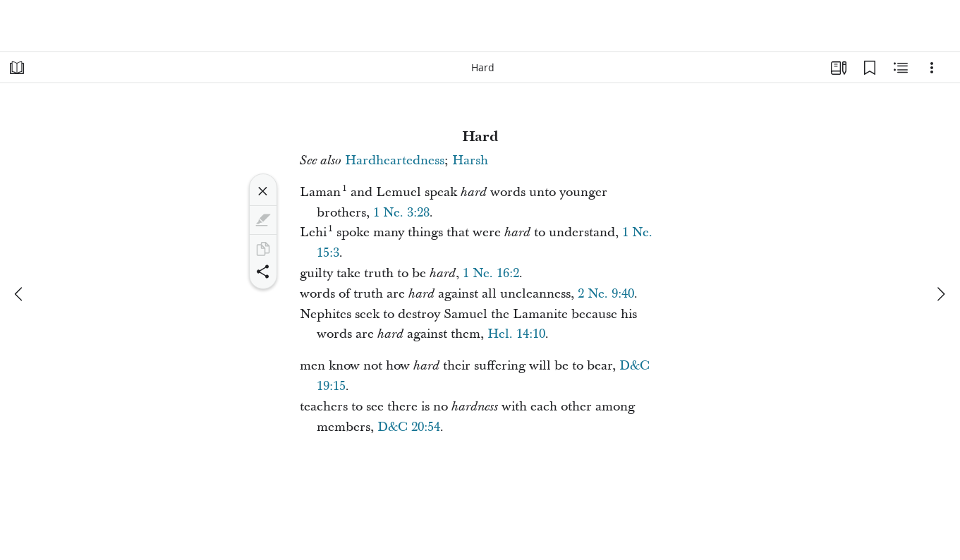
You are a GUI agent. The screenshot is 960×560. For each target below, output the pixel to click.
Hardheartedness (395, 160)
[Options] (932, 68)
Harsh (470, 160)
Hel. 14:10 (516, 334)
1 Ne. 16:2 (491, 273)
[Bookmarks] (870, 68)
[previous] (20, 294)
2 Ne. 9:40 (606, 294)
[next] (940, 294)
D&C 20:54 (409, 427)
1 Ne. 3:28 (401, 213)
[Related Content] (901, 68)
